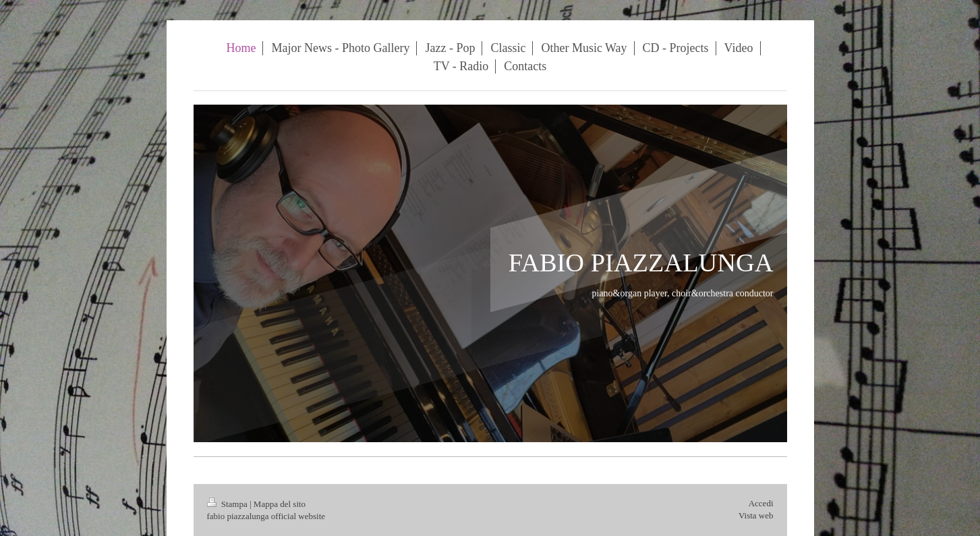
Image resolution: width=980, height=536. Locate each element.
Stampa (229, 504)
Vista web (756, 515)
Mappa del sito (280, 504)
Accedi (761, 503)
